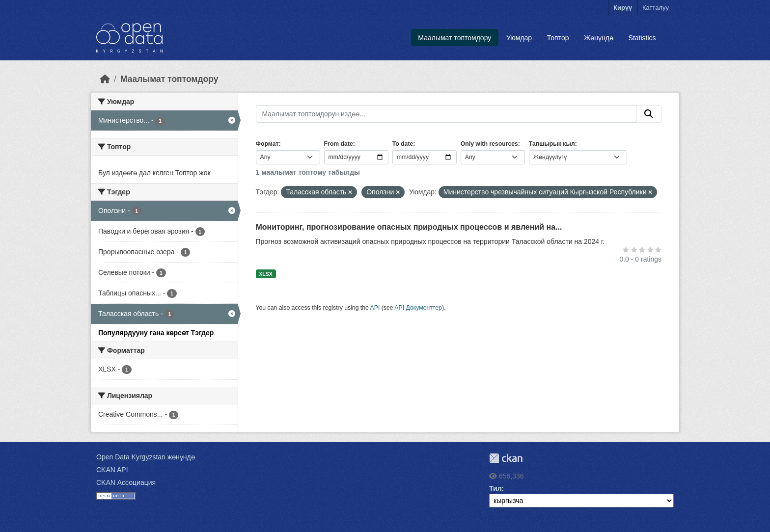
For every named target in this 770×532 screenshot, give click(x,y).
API (375, 308)
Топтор (558, 38)
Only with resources (489, 144)
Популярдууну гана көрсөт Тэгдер (156, 333)
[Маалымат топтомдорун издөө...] (446, 114)
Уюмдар (519, 38)
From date (339, 144)
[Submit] (649, 114)
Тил (495, 488)
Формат (267, 144)
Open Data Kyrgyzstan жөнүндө (146, 457)
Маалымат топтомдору (454, 38)
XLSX (265, 274)
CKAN (506, 458)
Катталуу (656, 8)
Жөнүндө (599, 38)
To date (403, 144)
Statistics (642, 38)
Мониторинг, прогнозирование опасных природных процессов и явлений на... (409, 227)
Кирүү (623, 8)
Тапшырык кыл (552, 144)
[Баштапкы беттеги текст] (105, 79)
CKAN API (112, 470)
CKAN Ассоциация (126, 482)
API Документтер (418, 308)
